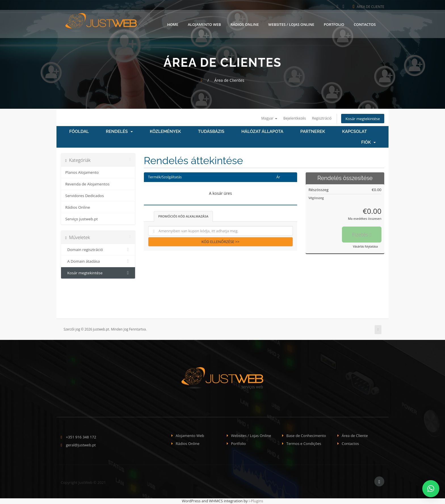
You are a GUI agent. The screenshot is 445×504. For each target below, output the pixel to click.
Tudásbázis (211, 132)
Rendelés (119, 132)
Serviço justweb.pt (82, 219)
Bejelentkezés (290, 118)
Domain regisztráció (98, 250)
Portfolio (334, 24)
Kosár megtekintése (361, 119)
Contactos (365, 24)
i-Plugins (256, 501)
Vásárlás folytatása (365, 247)
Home (173, 24)
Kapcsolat (354, 132)
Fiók (369, 143)
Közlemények (165, 132)
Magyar (263, 118)
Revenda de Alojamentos (87, 185)
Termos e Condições (304, 444)
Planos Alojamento (82, 173)
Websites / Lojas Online (291, 24)
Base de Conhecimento (306, 436)
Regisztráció (318, 118)
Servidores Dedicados (85, 196)
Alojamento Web (204, 24)
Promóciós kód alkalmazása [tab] (183, 217)
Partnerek (313, 132)
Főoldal (79, 132)
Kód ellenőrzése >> (221, 242)
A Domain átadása (98, 262)
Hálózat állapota (262, 132)
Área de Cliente (369, 7)
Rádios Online (245, 24)
